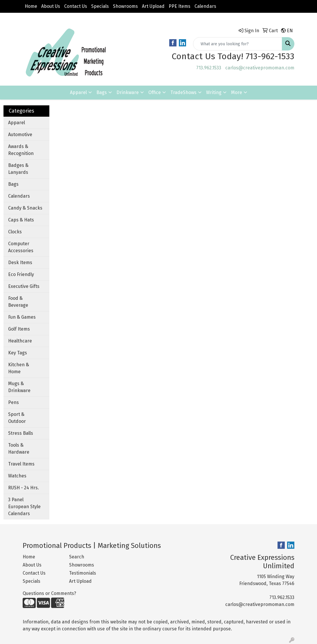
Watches (17, 476)
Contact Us (76, 6)
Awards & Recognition (21, 150)
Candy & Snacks (25, 208)
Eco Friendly (21, 274)
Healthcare (20, 341)
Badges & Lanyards (18, 169)
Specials (100, 6)
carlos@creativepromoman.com (260, 68)
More (237, 92)
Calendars (205, 6)
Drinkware (128, 92)
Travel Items (21, 464)
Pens (13, 402)
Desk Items (20, 263)
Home (31, 6)
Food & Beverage (18, 302)
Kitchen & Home (19, 368)
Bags (102, 92)
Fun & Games (22, 317)
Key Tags (18, 353)
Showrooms (125, 6)
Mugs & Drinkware (19, 387)
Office (155, 92)
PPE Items (180, 6)
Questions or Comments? (49, 593)
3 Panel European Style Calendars (24, 507)
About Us (51, 6)
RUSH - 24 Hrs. (24, 488)
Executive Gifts (24, 286)
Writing (214, 92)
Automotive (20, 135)
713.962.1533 (209, 68)
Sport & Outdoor (17, 418)
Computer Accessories (21, 247)
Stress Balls (21, 433)
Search (77, 557)
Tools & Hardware (19, 449)
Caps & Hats (21, 220)
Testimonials (83, 573)
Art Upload (153, 6)
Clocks (15, 232)
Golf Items (19, 329)
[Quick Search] (238, 44)
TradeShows (183, 92)
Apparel (78, 92)
